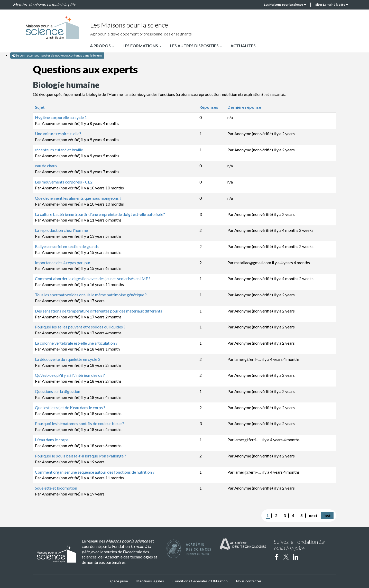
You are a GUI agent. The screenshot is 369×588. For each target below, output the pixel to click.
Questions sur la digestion (58, 391)
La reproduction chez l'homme (61, 230)
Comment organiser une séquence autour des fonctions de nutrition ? (95, 472)
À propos (102, 46)
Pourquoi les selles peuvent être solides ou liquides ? (80, 327)
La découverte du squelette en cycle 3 (68, 359)
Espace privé (118, 581)
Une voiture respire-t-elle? (58, 134)
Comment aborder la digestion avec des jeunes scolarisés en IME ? (93, 278)
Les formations (142, 46)
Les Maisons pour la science (285, 4)
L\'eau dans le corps (52, 440)
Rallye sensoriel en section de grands (67, 246)
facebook (276, 557)
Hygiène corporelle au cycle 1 (61, 117)
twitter (286, 557)
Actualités (243, 46)
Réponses (209, 107)
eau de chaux (46, 166)
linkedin (296, 557)
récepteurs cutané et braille (59, 150)
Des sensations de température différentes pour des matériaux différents (99, 311)
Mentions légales (150, 581)
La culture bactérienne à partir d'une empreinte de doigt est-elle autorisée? (100, 214)
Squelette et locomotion (56, 488)
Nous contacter (249, 581)
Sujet (40, 107)
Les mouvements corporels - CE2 (64, 182)
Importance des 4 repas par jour (63, 263)
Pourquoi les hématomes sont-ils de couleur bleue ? (80, 423)
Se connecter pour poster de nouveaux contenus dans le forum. (57, 55)
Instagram (305, 557)
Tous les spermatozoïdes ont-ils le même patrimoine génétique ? (91, 295)
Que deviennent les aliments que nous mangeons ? (78, 198)
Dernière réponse (247, 107)
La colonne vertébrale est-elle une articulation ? (76, 343)
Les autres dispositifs (196, 46)
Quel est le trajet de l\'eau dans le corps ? (70, 407)
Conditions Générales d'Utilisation (200, 581)
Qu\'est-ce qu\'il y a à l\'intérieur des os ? (70, 375)
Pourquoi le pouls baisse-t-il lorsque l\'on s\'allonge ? (81, 456)
